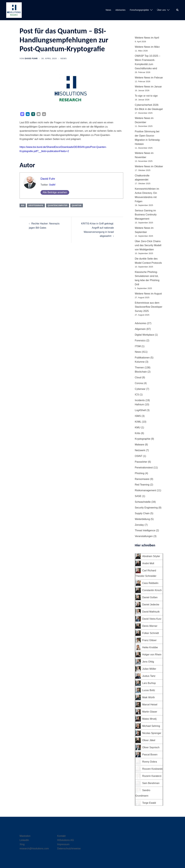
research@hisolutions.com (34, 849)
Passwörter (141, 462)
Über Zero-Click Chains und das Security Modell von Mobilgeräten (148, 245)
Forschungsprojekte (139, 10)
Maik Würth (149, 697)
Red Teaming (142, 485)
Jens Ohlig (148, 662)
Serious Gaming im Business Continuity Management (146, 215)
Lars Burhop (149, 683)
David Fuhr (31, 59)
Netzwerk (140, 450)
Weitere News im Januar (148, 87)
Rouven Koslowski (152, 769)
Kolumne (140, 362)
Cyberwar (140, 389)
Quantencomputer (58, 205)
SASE (138, 496)
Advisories (121, 10)
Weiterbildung (142, 519)
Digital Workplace (144, 335)
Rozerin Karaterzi (152, 776)
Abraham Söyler (151, 556)
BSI (23, 205)
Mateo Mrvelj (149, 719)
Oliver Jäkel (149, 740)
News (108, 10)
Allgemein (140, 329)
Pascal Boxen (150, 755)
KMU (138, 427)
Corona (139, 383)
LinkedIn (24, 840)
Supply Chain (142, 513)
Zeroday (139, 525)
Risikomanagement (146, 490)
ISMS (138, 416)
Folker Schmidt (151, 633)
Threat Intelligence (145, 530)
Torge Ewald (149, 803)
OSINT (139, 456)
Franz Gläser (149, 640)
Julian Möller (149, 669)
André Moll (148, 563)
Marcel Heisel (150, 705)
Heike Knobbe (150, 647)
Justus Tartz (149, 676)
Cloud (138, 377)
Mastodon (25, 836)
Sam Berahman (151, 783)
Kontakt (61, 836)
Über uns (161, 10)
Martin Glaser (150, 712)
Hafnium (140, 404)
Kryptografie (36, 205)
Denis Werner (150, 626)
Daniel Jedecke (151, 605)
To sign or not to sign (146, 96)
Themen (139, 368)
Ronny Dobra (150, 762)
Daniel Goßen (150, 597)
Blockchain (141, 372)
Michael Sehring (151, 726)
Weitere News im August (148, 294)
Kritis (138, 433)
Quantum (77, 205)
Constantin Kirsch (152, 590)
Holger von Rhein (152, 655)
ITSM (138, 346)
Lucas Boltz (149, 690)
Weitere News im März (147, 47)
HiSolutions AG (66, 840)
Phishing (140, 473)
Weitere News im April (147, 38)
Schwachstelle (143, 502)
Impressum (63, 844)
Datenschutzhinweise (69, 849)
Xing (22, 844)
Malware (140, 445)
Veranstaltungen (144, 536)
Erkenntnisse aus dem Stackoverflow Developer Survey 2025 (149, 307)
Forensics (140, 341)
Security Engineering (146, 508)
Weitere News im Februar (149, 78)
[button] (178, 10)
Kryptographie (143, 439)
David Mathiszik (151, 612)
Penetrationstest (144, 468)
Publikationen (142, 358)
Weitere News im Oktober (149, 166)
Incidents (140, 400)
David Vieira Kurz (152, 619)
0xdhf (52, 185)
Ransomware (142, 479)
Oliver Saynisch (151, 747)
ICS (137, 395)
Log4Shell (140, 410)
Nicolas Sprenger (152, 733)
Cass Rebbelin (150, 583)
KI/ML (138, 422)
